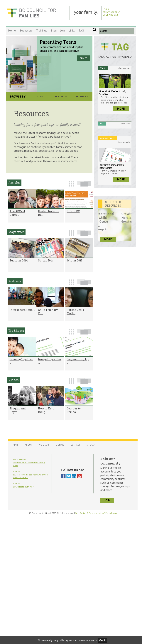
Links (72, 30)
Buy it (83, 58)
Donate (60, 445)
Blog (54, 30)
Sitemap (91, 445)
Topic (40, 96)
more (121, 108)
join (107, 500)
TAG (81, 30)
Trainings (42, 30)
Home (12, 30)
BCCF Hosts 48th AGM (23, 487)
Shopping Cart (111, 15)
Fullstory (64, 640)
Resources (61, 96)
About (28, 445)
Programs (82, 96)
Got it (102, 640)
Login (106, 9)
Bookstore (26, 30)
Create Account (112, 12)
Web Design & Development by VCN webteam (96, 513)
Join (63, 30)
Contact (75, 445)
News (16, 445)
